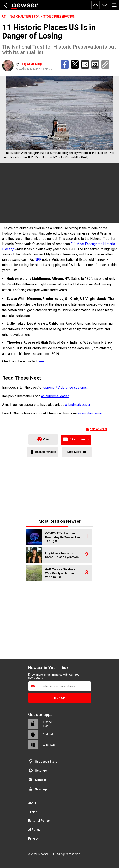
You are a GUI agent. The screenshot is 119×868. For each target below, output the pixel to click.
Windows (49, 745)
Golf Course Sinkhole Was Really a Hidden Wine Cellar (60, 573)
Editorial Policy (39, 821)
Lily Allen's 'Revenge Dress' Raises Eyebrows (62, 555)
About (32, 803)
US (4, 17)
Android (48, 734)
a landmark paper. (78, 405)
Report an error (97, 429)
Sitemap (41, 789)
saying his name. (90, 413)
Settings (41, 771)
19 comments (80, 439)
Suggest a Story (46, 762)
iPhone (47, 722)
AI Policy (34, 830)
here (41, 361)
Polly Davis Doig (31, 64)
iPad (46, 726)
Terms (33, 812)
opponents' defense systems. (65, 388)
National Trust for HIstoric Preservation (42, 17)
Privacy (33, 838)
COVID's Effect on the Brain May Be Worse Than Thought (63, 537)
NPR (38, 260)
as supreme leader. (55, 396)
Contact (41, 780)
